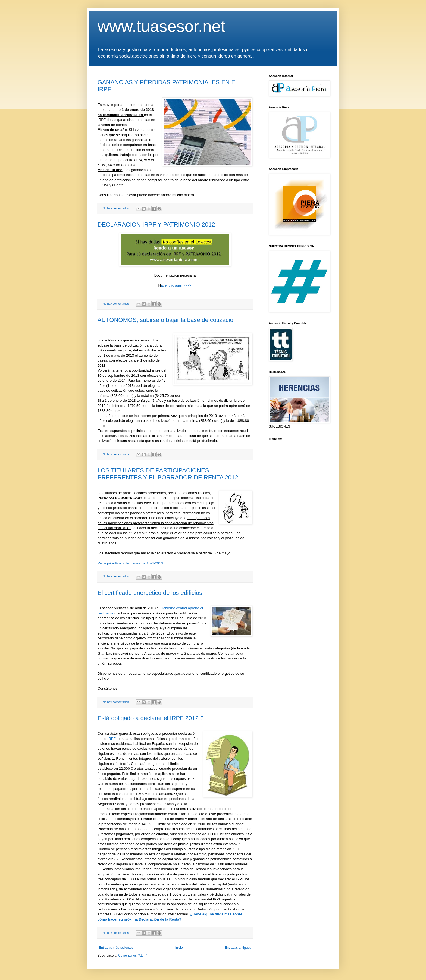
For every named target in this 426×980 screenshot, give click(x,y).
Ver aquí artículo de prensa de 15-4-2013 (130, 563)
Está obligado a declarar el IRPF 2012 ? (151, 718)
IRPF (112, 739)
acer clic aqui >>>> (176, 285)
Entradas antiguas (238, 948)
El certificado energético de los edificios (150, 593)
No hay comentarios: (117, 208)
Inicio (179, 948)
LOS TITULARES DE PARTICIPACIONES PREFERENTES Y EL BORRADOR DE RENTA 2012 (168, 474)
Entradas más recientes (116, 948)
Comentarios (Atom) (133, 956)
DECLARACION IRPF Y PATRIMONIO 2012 (156, 224)
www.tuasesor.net (161, 26)
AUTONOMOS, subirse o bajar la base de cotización (167, 320)
